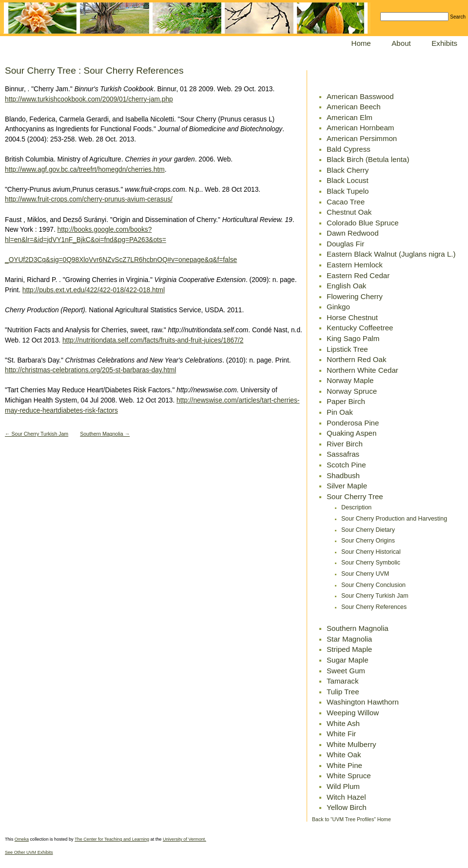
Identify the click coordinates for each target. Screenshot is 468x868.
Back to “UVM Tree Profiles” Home (351, 819)
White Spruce (349, 776)
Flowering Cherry (355, 296)
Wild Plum (343, 786)
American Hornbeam (360, 128)
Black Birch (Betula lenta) (368, 159)
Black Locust (348, 180)
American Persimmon (362, 138)
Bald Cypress (349, 149)
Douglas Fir (345, 244)
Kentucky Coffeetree (360, 328)
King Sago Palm (353, 338)
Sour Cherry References (374, 607)
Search (458, 17)
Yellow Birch (347, 807)
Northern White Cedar (362, 370)
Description (356, 507)
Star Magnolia (349, 639)
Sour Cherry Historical (371, 552)
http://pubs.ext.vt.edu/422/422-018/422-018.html (94, 290)
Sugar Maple (348, 660)
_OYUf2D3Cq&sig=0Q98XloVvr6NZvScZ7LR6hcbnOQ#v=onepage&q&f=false (121, 260)
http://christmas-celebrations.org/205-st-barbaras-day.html (90, 370)
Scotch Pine (346, 465)
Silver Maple (347, 486)
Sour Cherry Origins (368, 541)
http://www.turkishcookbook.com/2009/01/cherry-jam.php (89, 99)
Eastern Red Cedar (358, 275)
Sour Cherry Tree (355, 496)
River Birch (345, 444)
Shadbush (343, 475)
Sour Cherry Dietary (368, 530)
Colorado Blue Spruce (363, 223)
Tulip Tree (343, 692)
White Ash (343, 723)
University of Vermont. (185, 839)
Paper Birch (346, 401)
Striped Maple (349, 649)
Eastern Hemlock (355, 265)
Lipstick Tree (347, 349)
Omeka (22, 839)
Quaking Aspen (351, 433)
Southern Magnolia (358, 628)
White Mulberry (351, 744)
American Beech (354, 107)
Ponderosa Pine (353, 423)
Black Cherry (348, 170)
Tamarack (342, 681)
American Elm (350, 117)
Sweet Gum (346, 671)
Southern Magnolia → (105, 434)
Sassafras (343, 454)
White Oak (344, 755)
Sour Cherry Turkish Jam (375, 596)
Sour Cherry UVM (365, 574)
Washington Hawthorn (363, 702)
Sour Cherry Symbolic (371, 563)
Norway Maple (350, 380)
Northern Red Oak (356, 359)
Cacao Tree (346, 202)
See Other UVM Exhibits (29, 852)
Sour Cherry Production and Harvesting (394, 519)
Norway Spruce (352, 391)
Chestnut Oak (349, 212)
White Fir (341, 734)
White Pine (344, 765)
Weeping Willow (353, 713)
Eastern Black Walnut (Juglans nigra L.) (391, 254)
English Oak (346, 286)
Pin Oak (340, 412)
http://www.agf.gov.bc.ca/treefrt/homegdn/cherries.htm (85, 170)
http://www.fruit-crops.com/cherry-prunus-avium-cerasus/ (89, 199)
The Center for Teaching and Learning (112, 839)
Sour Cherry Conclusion (373, 585)
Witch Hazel (346, 797)
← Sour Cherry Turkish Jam (37, 434)
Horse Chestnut (352, 317)
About (401, 43)
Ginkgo (338, 307)
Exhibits (444, 43)
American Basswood (360, 96)
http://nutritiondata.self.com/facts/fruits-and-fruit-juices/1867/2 (153, 340)
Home (361, 43)
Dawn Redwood (353, 233)
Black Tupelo (348, 191)
